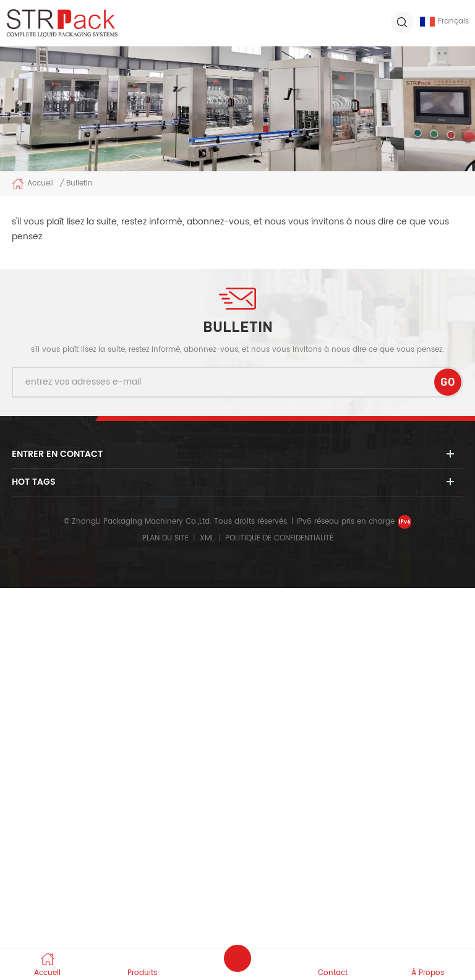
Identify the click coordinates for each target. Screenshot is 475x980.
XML (207, 538)
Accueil (33, 184)
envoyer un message (237, 958)
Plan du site (165, 538)
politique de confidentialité (279, 538)
